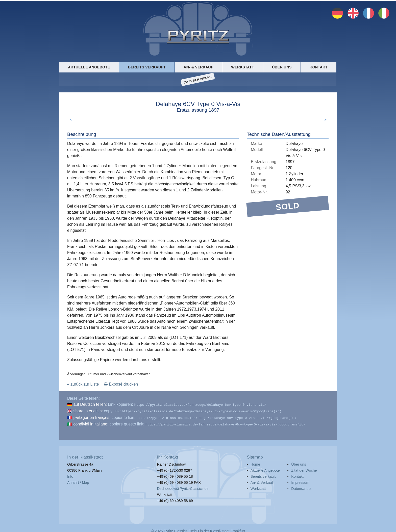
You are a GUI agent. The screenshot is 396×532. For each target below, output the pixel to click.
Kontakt (319, 67)
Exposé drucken (121, 384)
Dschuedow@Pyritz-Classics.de (183, 487)
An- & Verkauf (198, 67)
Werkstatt (243, 67)
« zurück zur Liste (83, 384)
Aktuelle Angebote (89, 67)
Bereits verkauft (147, 67)
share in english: (88, 410)
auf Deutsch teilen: (90, 404)
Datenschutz (301, 487)
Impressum (300, 480)
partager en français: (92, 416)
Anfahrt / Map (78, 480)
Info (70, 474)
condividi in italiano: (91, 423)
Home (255, 462)
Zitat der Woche (198, 80)
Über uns (282, 67)
